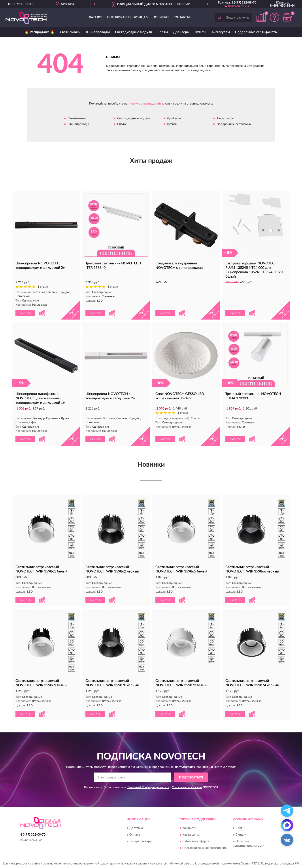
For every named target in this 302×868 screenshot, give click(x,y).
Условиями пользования (187, 787)
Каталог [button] (96, 17)
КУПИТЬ (25, 313)
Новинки (161, 17)
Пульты (200, 32)
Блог (239, 828)
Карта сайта (191, 835)
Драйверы (181, 32)
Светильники (70, 32)
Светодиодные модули (134, 32)
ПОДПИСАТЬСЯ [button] (191, 778)
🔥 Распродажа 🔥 (40, 32)
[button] (237, 6)
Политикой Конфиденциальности (148, 787)
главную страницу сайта (146, 104)
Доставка (136, 828)
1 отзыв (43, 287)
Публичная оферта (196, 841)
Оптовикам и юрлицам (128, 17)
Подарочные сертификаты (256, 32)
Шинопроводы (98, 32)
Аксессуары (221, 32)
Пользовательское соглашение (204, 848)
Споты (163, 32)
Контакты (181, 17)
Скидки (241, 835)
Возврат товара (140, 841)
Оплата (135, 835)
